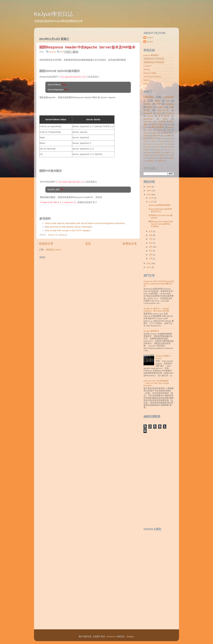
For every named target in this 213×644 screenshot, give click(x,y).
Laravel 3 (150, 144)
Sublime (146, 150)
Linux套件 (161, 144)
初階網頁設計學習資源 (154, 59)
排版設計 (147, 155)
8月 (151, 235)
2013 (149, 195)
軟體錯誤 (151, 161)
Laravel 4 (148, 66)
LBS (169, 130)
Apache (53, 52)
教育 (155, 155)
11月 (151, 202)
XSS (165, 150)
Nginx (165, 119)
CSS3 (146, 141)
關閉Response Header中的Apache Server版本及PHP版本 (161, 224)
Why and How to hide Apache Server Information (69, 227)
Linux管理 (163, 110)
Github (160, 130)
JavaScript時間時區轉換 (159, 205)
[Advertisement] (74, 265)
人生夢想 (161, 122)
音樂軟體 (160, 161)
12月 (151, 198)
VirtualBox (148, 122)
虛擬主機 (163, 158)
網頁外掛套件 (158, 124)
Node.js (147, 80)
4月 (151, 251)
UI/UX (146, 133)
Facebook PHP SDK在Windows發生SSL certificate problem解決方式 (159, 284)
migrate (149, 152)
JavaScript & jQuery (152, 77)
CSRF (169, 138)
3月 (151, 255)
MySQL (147, 69)
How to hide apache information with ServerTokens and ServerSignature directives (85, 223)
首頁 (88, 244)
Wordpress (156, 150)
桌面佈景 (163, 155)
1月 (151, 259)
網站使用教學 (158, 127)
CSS (146, 84)
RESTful (157, 147)
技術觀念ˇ (168, 152)
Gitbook (154, 141)
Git (168, 101)
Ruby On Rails (150, 73)
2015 (149, 187)
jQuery (150, 116)
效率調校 (164, 116)
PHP (62, 52)
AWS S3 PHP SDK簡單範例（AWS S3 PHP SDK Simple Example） (156, 383)
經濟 (145, 138)
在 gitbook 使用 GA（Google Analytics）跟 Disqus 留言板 (156, 310)
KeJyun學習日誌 (54, 14)
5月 (151, 247)
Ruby (159, 113)
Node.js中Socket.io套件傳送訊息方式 (160, 210)
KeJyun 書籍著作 (151, 55)
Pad (170, 144)
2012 (149, 263)
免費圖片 (158, 152)
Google (162, 141)
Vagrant (155, 133)
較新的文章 (46, 244)
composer (165, 133)
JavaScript (148, 119)
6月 (151, 243)
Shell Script (167, 147)
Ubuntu (149, 97)
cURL (172, 150)
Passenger (147, 147)
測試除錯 (153, 158)
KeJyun (150, 37)
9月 (151, 231)
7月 (151, 239)
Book (162, 138)
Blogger (130, 637)
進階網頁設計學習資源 (154, 62)
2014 (149, 191)
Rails (150, 107)
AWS (157, 101)
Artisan (171, 127)
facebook (170, 113)
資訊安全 (154, 138)
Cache (149, 130)
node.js (161, 107)
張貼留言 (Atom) (53, 250)
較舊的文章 (130, 244)
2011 (149, 267)
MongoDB (148, 113)
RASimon (111, 637)
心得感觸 (167, 136)
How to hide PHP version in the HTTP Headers (68, 231)
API (169, 124)
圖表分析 (156, 136)
